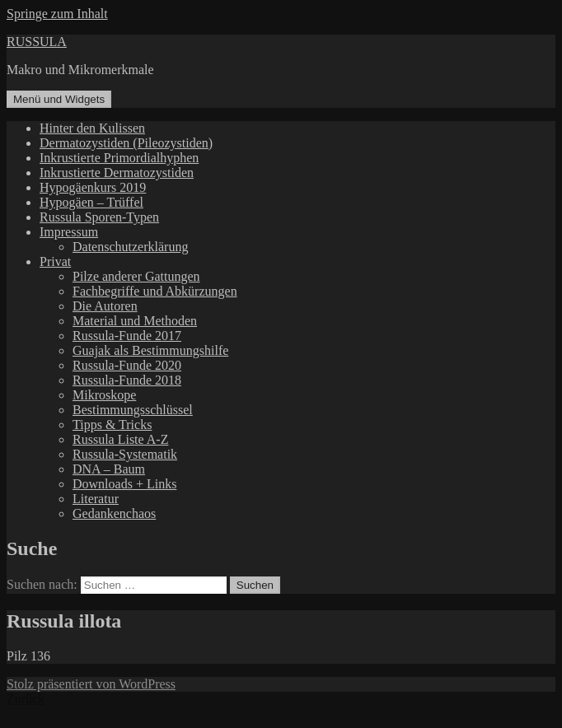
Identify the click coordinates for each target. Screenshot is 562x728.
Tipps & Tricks (112, 425)
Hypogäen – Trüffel (91, 202)
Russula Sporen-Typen (99, 217)
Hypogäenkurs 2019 (93, 187)
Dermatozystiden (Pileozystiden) (126, 143)
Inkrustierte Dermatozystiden (117, 173)
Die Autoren (105, 306)
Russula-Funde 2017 (127, 336)
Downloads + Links (124, 484)
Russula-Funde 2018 (127, 380)
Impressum (69, 232)
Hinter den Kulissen (92, 128)
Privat (55, 261)
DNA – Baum (109, 469)
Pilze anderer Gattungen (136, 276)
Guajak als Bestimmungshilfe (150, 350)
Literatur (96, 499)
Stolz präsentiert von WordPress (91, 684)
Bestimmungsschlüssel (133, 410)
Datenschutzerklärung (130, 247)
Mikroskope (104, 395)
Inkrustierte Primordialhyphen (119, 158)
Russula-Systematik (125, 454)
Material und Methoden (135, 321)
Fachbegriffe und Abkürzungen (155, 291)
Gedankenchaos (114, 513)
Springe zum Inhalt (57, 14)
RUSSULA (37, 42)
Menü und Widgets (59, 99)
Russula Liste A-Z (120, 439)
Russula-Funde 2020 (127, 365)
